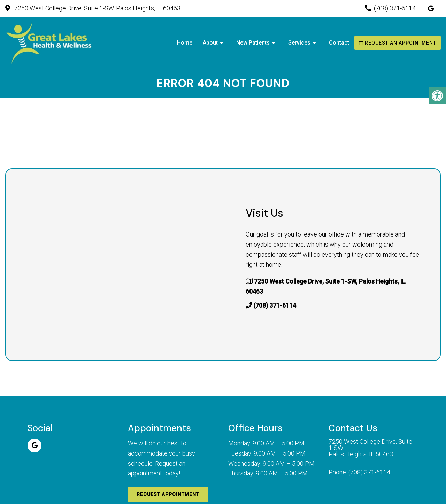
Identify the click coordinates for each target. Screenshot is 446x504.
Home (185, 43)
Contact (339, 43)
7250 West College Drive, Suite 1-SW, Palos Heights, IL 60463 (97, 8)
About (210, 43)
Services (299, 43)
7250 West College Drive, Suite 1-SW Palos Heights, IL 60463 (370, 448)
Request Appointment (168, 494)
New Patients (253, 43)
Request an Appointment (398, 43)
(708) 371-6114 (395, 8)
